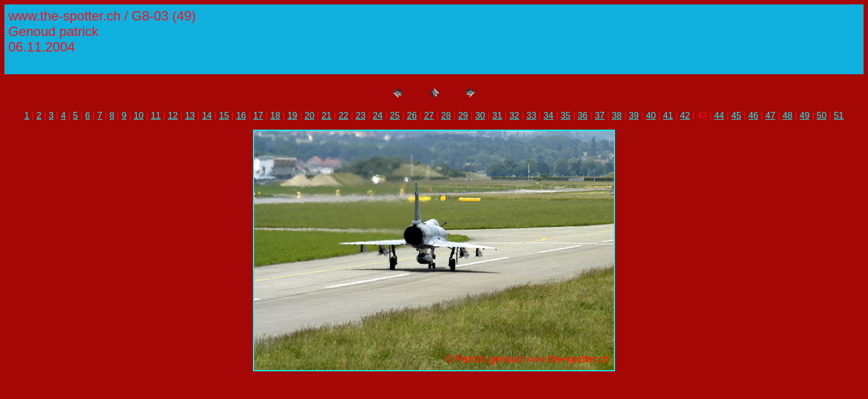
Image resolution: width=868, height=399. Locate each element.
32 (514, 116)
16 (241, 116)
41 (668, 116)
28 (446, 116)
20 (309, 116)
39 (634, 116)
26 (412, 116)
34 (549, 116)
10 (139, 116)
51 (839, 116)
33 (531, 116)
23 (361, 116)
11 (156, 116)
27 (429, 116)
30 (480, 116)
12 (173, 116)
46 (753, 116)
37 (600, 116)
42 (685, 116)
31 (497, 116)
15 (224, 116)
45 (736, 116)
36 (583, 116)
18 (275, 116)
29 (463, 116)
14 (207, 116)
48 (788, 116)
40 (651, 116)
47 (771, 116)
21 (327, 116)
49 (805, 116)
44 (719, 116)
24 (378, 116)
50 (821, 116)
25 (395, 116)
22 (344, 116)
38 (617, 116)
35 (566, 116)
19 (292, 116)
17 (259, 116)
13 (190, 116)
